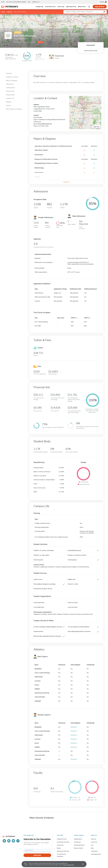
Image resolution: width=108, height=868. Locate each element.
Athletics (9, 102)
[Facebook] (9, 841)
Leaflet (86, 15)
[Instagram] (18, 841)
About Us (94, 839)
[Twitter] (4, 841)
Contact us (36, 2)
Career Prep (61, 7)
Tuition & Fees (10, 88)
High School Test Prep (63, 851)
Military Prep (82, 7)
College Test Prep (62, 839)
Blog (3, 2)
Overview (9, 73)
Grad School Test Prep (63, 842)
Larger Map (5, 45)
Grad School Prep (50, 7)
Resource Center (78, 848)
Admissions (10, 84)
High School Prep (71, 7)
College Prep (40, 7)
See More (66, 182)
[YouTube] (13, 841)
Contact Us (94, 842)
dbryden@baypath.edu (45, 124)
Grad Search (77, 842)
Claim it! (40, 42)
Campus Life (10, 98)
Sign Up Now (100, 7)
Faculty (8, 105)
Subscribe (37, 855)
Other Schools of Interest (14, 109)
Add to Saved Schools (91, 51)
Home (3, 12)
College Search (78, 839)
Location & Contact (12, 77)
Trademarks (94, 851)
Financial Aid (10, 91)
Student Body (10, 95)
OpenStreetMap (96, 15)
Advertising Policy (96, 854)
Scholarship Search (79, 845)
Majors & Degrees (12, 81)
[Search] (89, 7)
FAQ (29, 2)
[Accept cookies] (82, 864)
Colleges (10, 12)
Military (59, 848)
